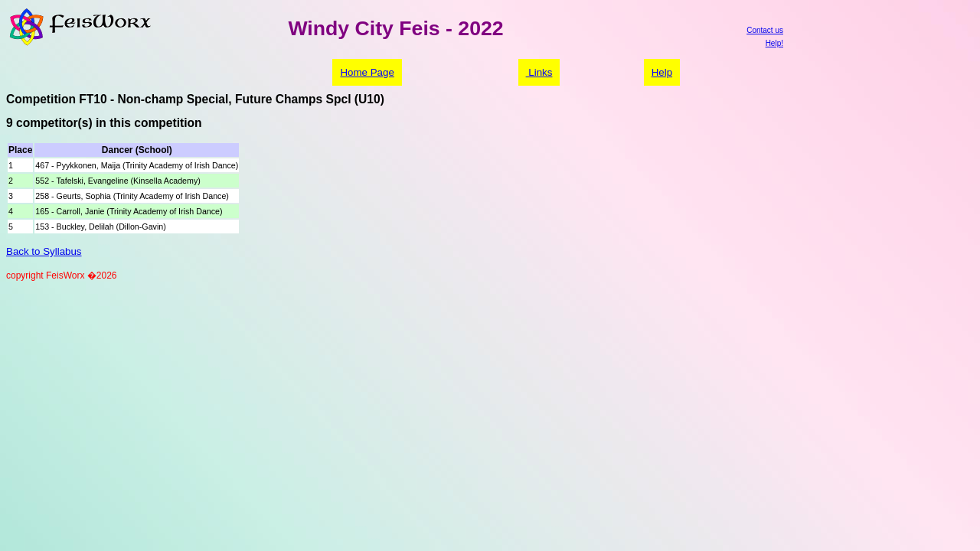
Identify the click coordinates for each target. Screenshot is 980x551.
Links (539, 72)
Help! (774, 43)
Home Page (367, 72)
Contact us (765, 30)
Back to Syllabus (44, 251)
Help (662, 72)
